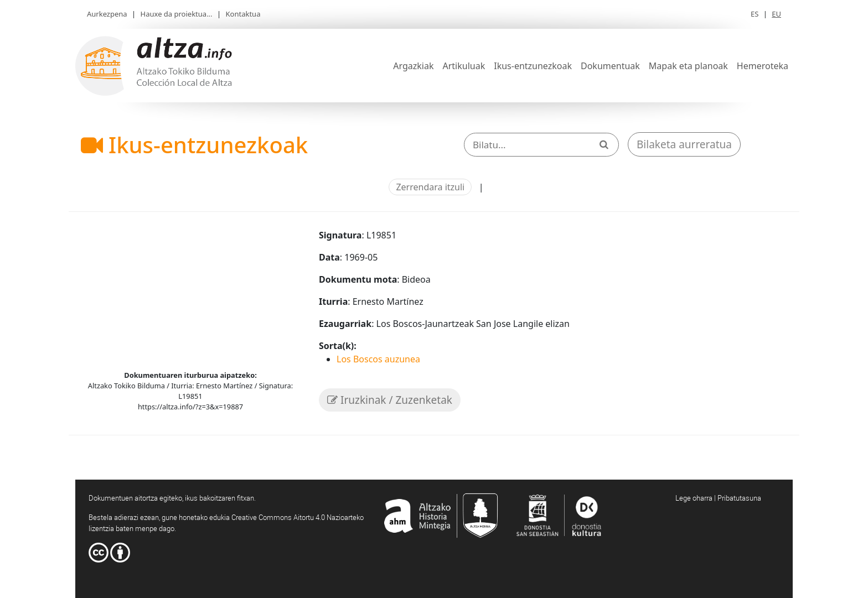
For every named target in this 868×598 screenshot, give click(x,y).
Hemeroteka (763, 66)
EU (776, 14)
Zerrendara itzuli (430, 187)
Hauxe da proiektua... (177, 14)
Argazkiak (413, 66)
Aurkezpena (107, 14)
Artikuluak (464, 66)
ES (755, 14)
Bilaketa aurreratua (684, 144)
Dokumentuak (610, 66)
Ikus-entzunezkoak (533, 66)
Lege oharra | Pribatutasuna (718, 498)
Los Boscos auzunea (378, 359)
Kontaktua (243, 14)
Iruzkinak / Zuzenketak (390, 400)
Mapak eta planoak (688, 66)
